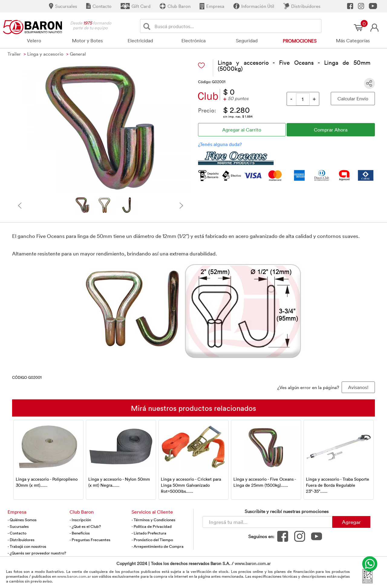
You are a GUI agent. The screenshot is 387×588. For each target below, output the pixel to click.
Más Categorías (353, 41)
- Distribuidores (21, 540)
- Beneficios (80, 533)
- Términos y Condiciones (153, 520)
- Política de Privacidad (152, 526)
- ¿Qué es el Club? (85, 526)
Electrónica (193, 41)
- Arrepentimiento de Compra (158, 546)
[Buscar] (148, 26)
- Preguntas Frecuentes (90, 540)
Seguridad (247, 41)
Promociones (300, 41)
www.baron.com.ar (253, 563)
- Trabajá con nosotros (27, 546)
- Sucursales (18, 526)
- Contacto (17, 533)
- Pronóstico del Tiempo (152, 540)
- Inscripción (80, 520)
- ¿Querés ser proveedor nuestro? (37, 553)
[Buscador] (237, 26)
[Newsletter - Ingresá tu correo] (267, 522)
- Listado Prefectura (149, 533)
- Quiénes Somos (22, 520)
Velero (34, 41)
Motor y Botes (87, 41)
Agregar (351, 522)
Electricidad (140, 41)
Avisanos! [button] (358, 387)
